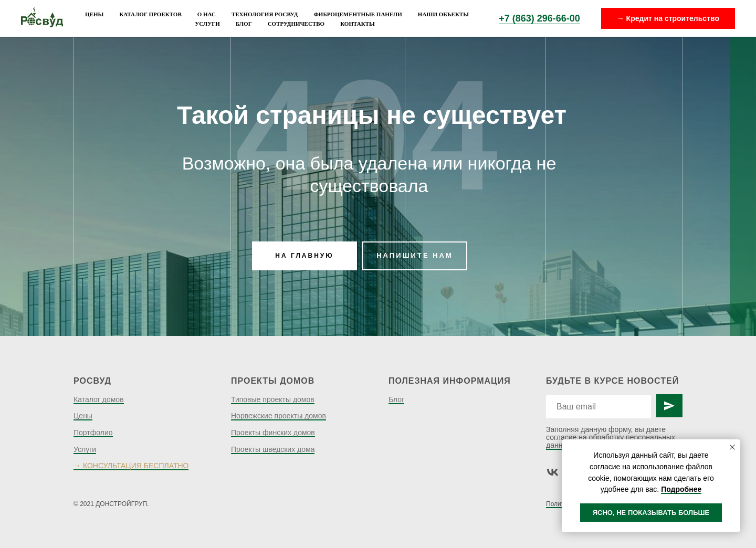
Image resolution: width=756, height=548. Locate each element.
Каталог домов (99, 399)
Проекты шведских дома (273, 449)
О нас (207, 14)
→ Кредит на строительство (668, 18)
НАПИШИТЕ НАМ (415, 255)
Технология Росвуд (265, 14)
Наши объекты (443, 14)
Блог (244, 24)
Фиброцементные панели (358, 14)
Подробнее (681, 489)
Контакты (358, 24)
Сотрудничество (296, 24)
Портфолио (93, 433)
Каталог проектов (150, 14)
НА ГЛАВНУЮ (304, 256)
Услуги (207, 24)
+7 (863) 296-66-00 (539, 18)
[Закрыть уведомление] (732, 447)
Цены (94, 14)
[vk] (553, 472)
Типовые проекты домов (273, 399)
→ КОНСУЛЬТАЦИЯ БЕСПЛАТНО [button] (131, 466)
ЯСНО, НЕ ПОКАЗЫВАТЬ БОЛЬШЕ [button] (651, 513)
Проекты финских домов (273, 433)
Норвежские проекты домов (279, 416)
